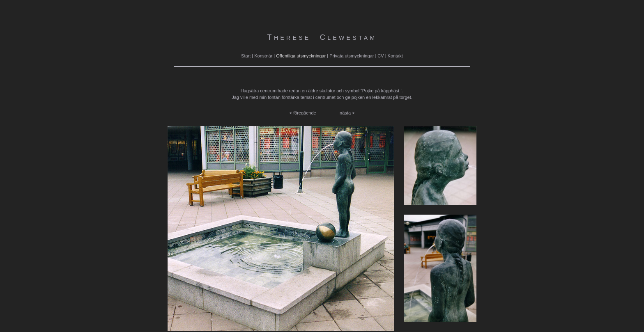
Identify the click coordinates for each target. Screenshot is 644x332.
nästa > (347, 113)
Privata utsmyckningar (352, 56)
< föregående (303, 113)
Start (246, 56)
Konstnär (263, 56)
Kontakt (395, 56)
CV (381, 56)
